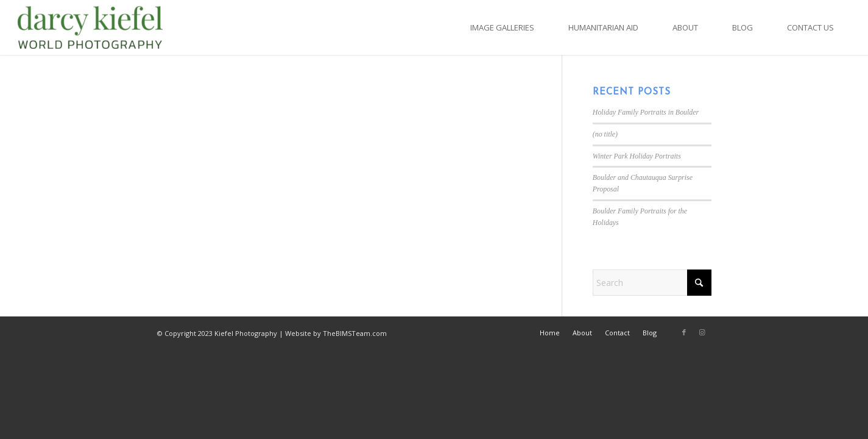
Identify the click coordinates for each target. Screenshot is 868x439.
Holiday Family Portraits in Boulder (646, 112)
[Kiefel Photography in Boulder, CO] (90, 27)
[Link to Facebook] (684, 332)
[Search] (652, 283)
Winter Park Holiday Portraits (637, 156)
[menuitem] (502, 27)
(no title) (605, 134)
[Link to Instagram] (702, 332)
